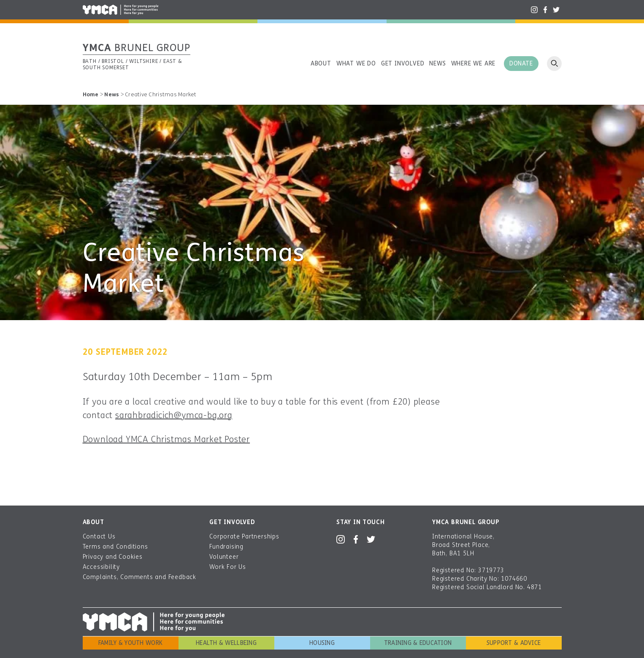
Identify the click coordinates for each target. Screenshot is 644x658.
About (321, 64)
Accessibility (101, 567)
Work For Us (228, 567)
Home (91, 95)
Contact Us (99, 537)
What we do (356, 64)
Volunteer (224, 557)
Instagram (534, 10)
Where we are (474, 64)
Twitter (556, 10)
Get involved (403, 64)
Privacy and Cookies (113, 557)
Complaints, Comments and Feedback (139, 577)
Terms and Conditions (115, 547)
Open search (554, 64)
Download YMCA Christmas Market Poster (166, 439)
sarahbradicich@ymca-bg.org (174, 415)
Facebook (545, 10)
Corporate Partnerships (244, 537)
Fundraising (226, 547)
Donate (521, 64)
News (437, 64)
